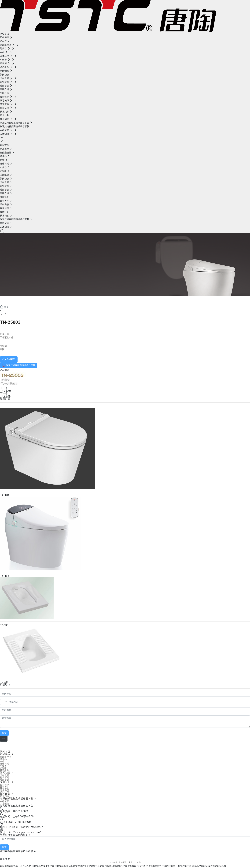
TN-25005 (6, 391)
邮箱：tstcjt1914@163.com (16, 822)
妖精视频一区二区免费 (20, 866)
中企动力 (132, 862)
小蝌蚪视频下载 (184, 866)
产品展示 (13, 300)
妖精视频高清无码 (64, 866)
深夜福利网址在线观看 (116, 866)
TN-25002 (6, 396)
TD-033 (4, 625)
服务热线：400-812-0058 (14, 811)
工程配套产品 (7, 337)
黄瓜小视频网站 (200, 866)
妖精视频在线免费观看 (43, 866)
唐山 (139, 862)
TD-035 (4, 682)
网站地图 (4, 866)
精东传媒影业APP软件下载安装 (89, 866)
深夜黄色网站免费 (217, 866)
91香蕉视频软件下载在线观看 (161, 866)
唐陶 (2, 349)
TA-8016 (5, 495)
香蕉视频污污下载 (136, 866)
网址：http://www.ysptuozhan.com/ (20, 832)
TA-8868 (5, 576)
